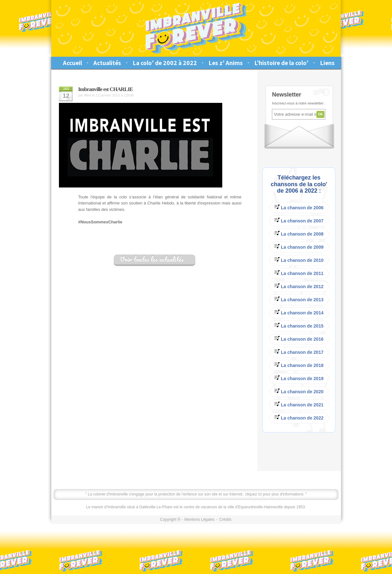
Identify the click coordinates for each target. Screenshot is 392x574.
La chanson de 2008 (299, 233)
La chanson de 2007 (299, 220)
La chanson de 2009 (299, 247)
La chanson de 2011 (299, 273)
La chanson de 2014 (299, 312)
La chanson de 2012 (299, 286)
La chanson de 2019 (299, 378)
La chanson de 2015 (299, 325)
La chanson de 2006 (299, 207)
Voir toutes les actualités (152, 259)
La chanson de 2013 (299, 299)
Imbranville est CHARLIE (106, 89)
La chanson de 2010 (299, 260)
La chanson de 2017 (299, 352)
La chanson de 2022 (299, 417)
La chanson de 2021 (299, 404)
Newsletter (286, 95)
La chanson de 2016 (299, 339)
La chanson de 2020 (299, 391)
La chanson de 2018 (299, 365)
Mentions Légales (200, 520)
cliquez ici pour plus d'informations (274, 494)
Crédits (225, 520)
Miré (88, 95)
